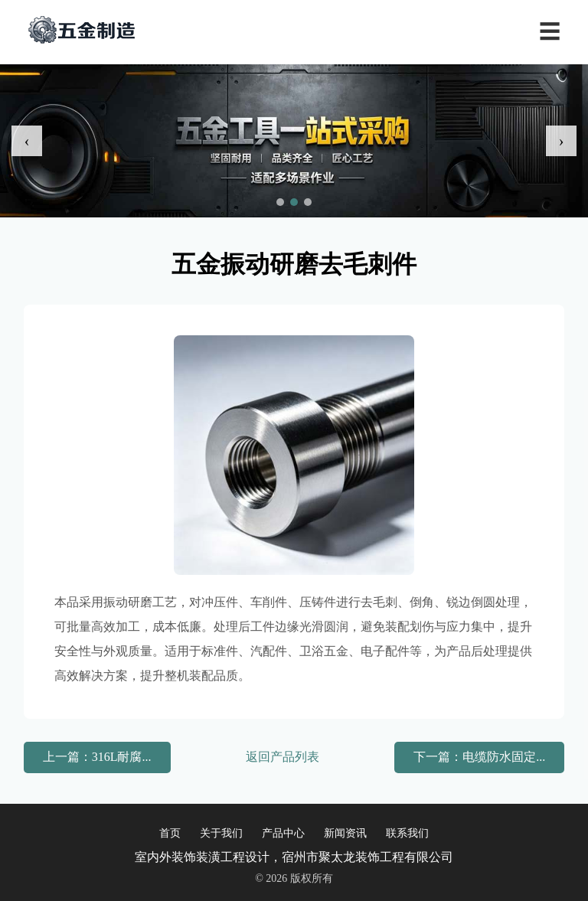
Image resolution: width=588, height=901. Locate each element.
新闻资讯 (345, 833)
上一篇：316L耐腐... (97, 757)
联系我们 (407, 833)
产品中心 (283, 833)
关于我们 (221, 833)
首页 (170, 833)
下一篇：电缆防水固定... (479, 757)
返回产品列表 (283, 757)
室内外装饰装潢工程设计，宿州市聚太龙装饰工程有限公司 (294, 857)
